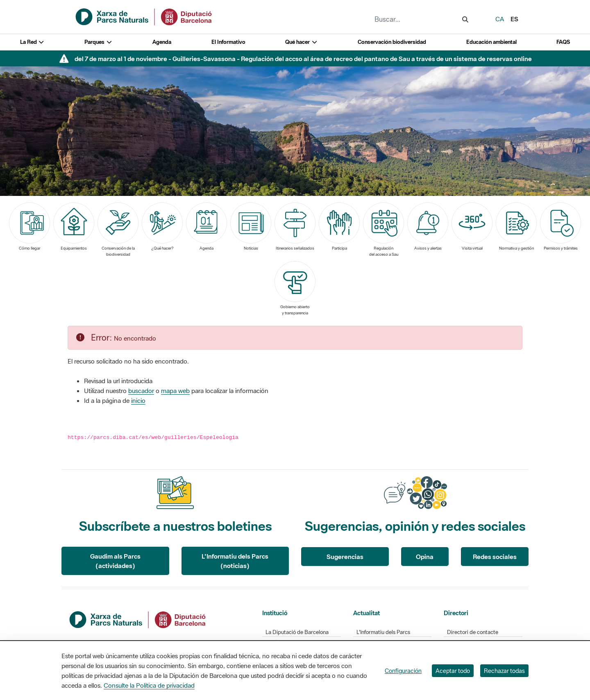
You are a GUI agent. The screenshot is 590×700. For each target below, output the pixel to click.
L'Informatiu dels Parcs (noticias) (235, 561)
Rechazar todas (504, 671)
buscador (141, 391)
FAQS (563, 42)
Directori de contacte (473, 632)
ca (500, 19)
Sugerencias (345, 557)
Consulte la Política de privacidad (149, 685)
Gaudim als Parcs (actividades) (115, 561)
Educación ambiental (491, 42)
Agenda (162, 42)
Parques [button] (98, 42)
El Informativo (228, 42)
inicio (138, 400)
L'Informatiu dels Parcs (383, 632)
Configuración (403, 671)
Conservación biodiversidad (392, 42)
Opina (425, 557)
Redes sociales (495, 557)
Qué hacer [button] (301, 42)
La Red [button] (32, 42)
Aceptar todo (453, 671)
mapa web (175, 391)
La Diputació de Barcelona (297, 632)
